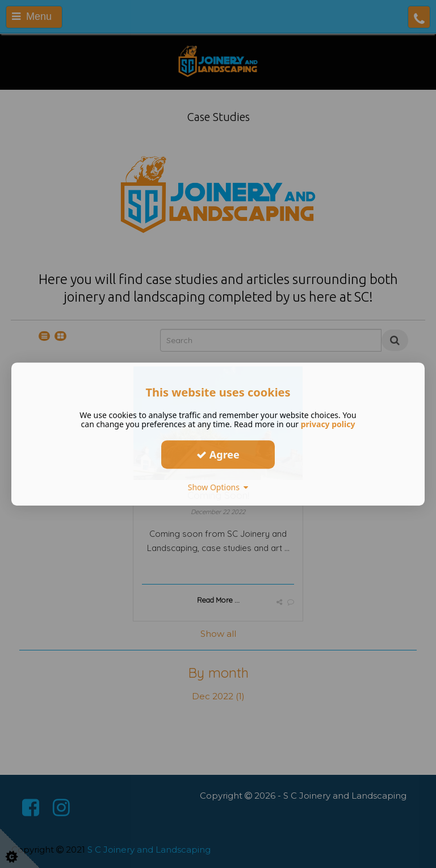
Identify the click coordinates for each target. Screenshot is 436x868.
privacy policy (328, 424)
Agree (218, 454)
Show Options (218, 487)
